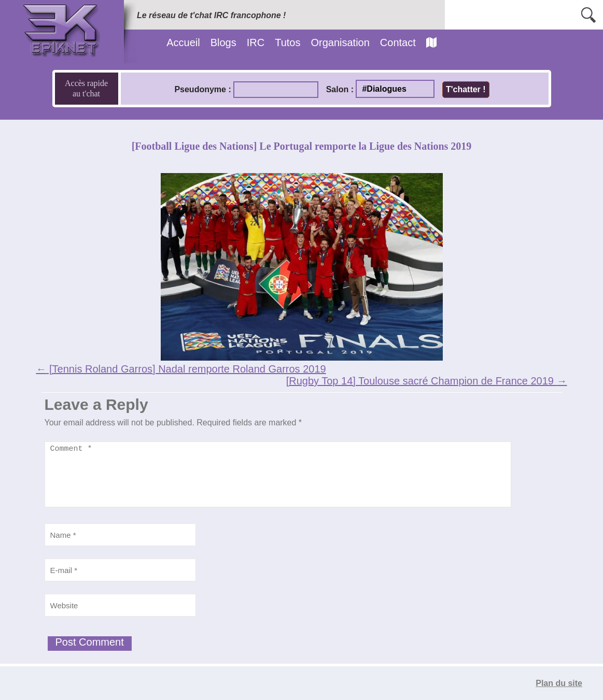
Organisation (340, 42)
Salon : (340, 89)
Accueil (183, 42)
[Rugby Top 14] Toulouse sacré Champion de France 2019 (427, 381)
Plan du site (559, 683)
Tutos (288, 42)
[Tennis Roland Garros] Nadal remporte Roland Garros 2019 (181, 369)
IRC (256, 42)
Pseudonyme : (202, 89)
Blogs (223, 42)
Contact (398, 42)
